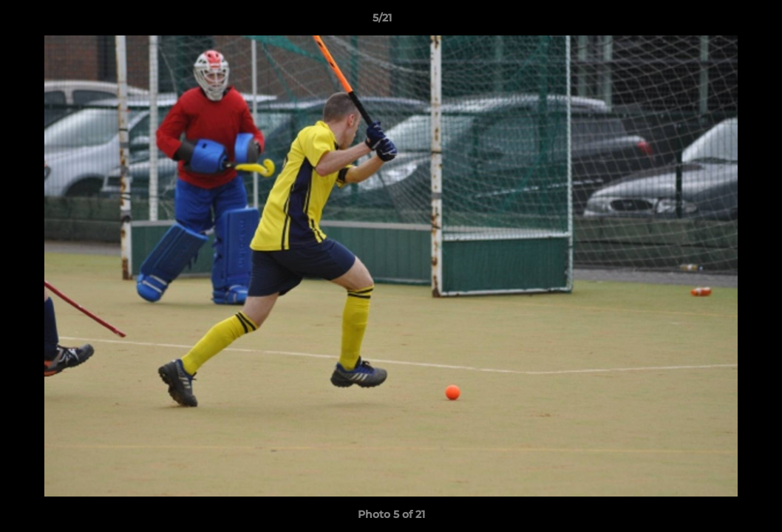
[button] (720, 21)
